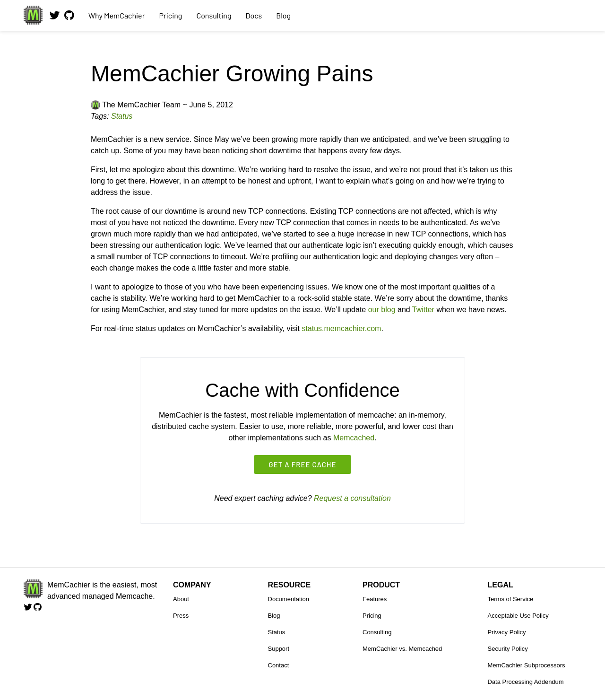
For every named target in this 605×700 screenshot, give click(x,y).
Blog (283, 15)
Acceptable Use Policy (518, 616)
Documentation (289, 599)
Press (181, 616)
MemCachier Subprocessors (527, 665)
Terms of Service (511, 599)
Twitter (423, 310)
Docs (254, 15)
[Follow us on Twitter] (55, 19)
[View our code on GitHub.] (69, 19)
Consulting (214, 15)
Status (122, 116)
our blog (382, 310)
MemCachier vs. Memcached (402, 649)
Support (279, 649)
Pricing (170, 15)
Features (375, 599)
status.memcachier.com (341, 328)
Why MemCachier (117, 15)
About (181, 599)
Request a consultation (352, 498)
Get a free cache (303, 464)
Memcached (354, 438)
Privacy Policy (507, 632)
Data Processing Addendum (526, 682)
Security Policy (508, 649)
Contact (279, 665)
